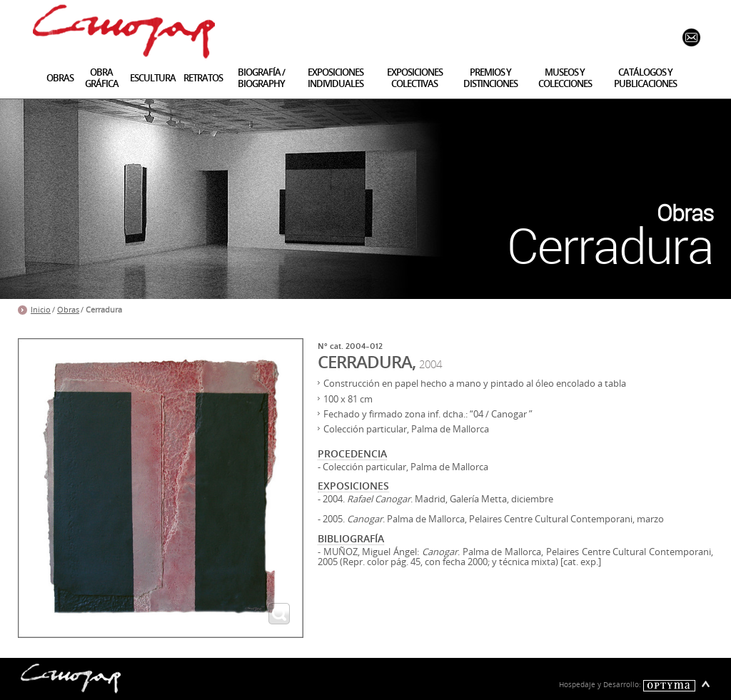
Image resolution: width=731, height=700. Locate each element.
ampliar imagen (279, 614)
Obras (68, 310)
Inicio (41, 310)
